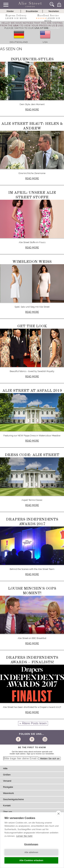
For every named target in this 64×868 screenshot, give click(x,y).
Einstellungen (31, 844)
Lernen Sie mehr (24, 836)
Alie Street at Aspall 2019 (32, 391)
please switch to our (26, 28)
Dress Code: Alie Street (32, 455)
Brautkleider (32, 11)
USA (45, 42)
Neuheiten (54, 11)
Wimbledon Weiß (32, 262)
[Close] (55, 28)
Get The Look (32, 326)
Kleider (10, 11)
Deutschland (19, 42)
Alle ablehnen (31, 852)
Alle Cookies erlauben (31, 860)
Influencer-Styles (32, 59)
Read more (32, 110)
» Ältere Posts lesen (33, 723)
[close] (58, 813)
